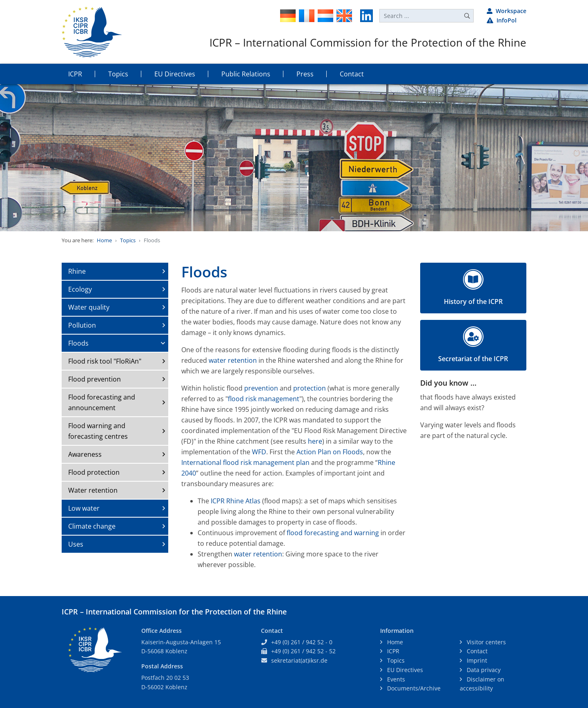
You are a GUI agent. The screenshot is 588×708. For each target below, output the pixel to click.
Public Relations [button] (246, 74)
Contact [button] (352, 74)
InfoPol (502, 20)
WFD (259, 452)
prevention (261, 388)
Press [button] (305, 74)
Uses (76, 544)
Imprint (476, 660)
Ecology (80, 289)
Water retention (93, 490)
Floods (78, 343)
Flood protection (94, 472)
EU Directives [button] (175, 74)
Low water (84, 508)
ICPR (392, 651)
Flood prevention (95, 379)
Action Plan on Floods (330, 452)
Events (395, 679)
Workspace (507, 11)
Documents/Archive (413, 688)
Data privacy (483, 670)
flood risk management (264, 399)
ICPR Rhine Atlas (236, 501)
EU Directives (404, 670)
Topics (128, 240)
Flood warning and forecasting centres (98, 431)
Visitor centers (486, 642)
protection (310, 388)
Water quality (89, 307)
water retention (233, 360)
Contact (476, 651)
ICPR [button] (75, 74)
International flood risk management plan (246, 462)
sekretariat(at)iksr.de (299, 660)
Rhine (77, 271)
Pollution (82, 325)
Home (104, 240)
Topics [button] (118, 74)
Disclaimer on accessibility (482, 684)
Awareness (85, 454)
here (315, 441)
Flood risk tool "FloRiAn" (105, 361)
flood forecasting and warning (333, 533)
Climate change (92, 526)
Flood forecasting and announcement (102, 402)
